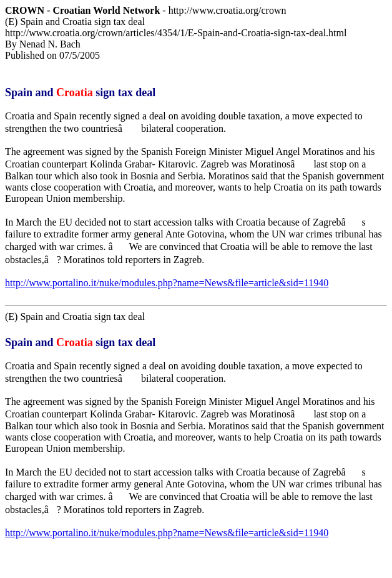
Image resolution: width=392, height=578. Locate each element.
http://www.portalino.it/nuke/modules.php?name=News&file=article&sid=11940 (167, 283)
